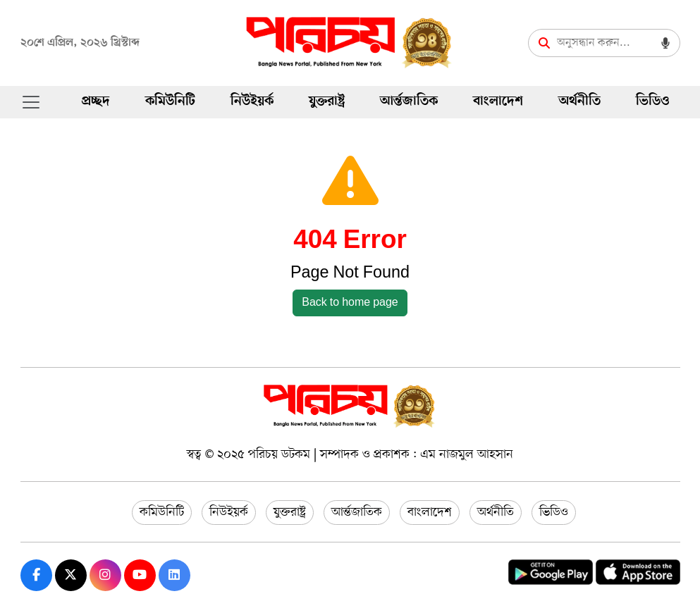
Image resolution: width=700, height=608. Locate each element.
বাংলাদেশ (498, 102)
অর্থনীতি (579, 102)
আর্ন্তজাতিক (409, 102)
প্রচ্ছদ (96, 102)
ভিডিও (652, 102)
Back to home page (350, 303)
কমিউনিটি (170, 102)
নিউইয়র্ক (252, 102)
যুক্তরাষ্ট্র (327, 102)
